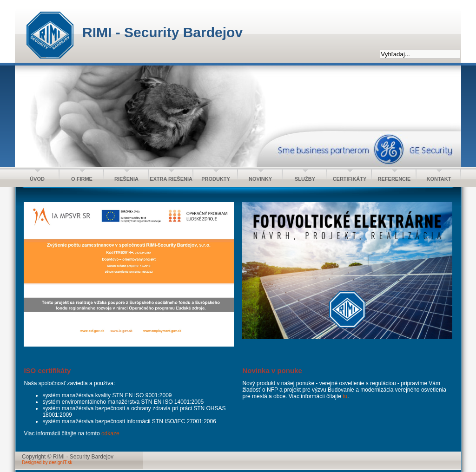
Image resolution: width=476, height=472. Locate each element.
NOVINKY (260, 179)
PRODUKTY (216, 179)
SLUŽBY (305, 179)
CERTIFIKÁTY (350, 179)
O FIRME (82, 179)
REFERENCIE (394, 179)
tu (345, 396)
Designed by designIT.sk (47, 462)
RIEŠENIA (126, 179)
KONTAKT (439, 179)
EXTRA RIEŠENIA (171, 179)
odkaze (110, 433)
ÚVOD (37, 179)
